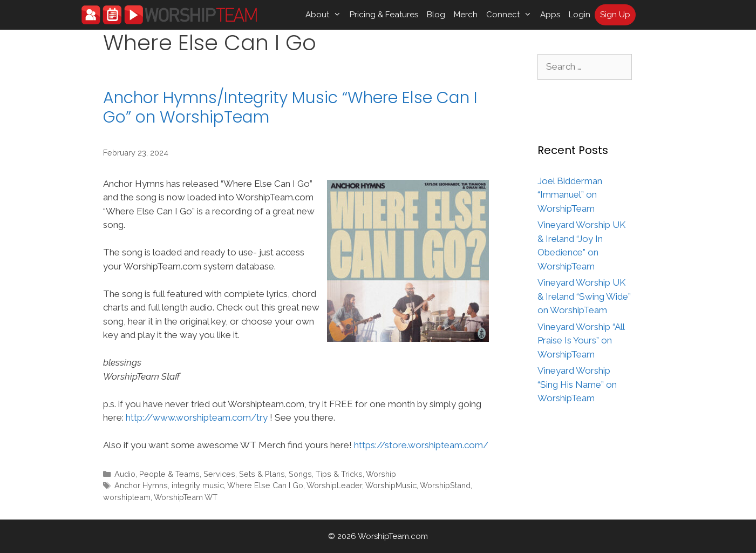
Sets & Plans (262, 474)
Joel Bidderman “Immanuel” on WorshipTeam (570, 195)
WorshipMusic (391, 485)
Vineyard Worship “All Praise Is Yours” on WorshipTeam (581, 340)
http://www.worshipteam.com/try (197, 417)
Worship (381, 474)
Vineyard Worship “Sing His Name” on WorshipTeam (577, 384)
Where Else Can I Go (265, 485)
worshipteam (127, 497)
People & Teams (169, 474)
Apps (550, 15)
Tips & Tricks (339, 474)
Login (580, 15)
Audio (125, 474)
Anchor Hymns (141, 485)
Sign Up (615, 15)
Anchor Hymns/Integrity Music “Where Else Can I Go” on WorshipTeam (290, 107)
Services (219, 474)
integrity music (198, 485)
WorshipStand (445, 485)
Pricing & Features (384, 15)
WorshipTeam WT (186, 497)
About (325, 15)
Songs (300, 474)
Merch (466, 15)
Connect (511, 15)
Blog (436, 15)
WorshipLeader (334, 485)
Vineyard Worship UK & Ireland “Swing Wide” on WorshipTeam (584, 296)
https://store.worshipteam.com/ (421, 445)
